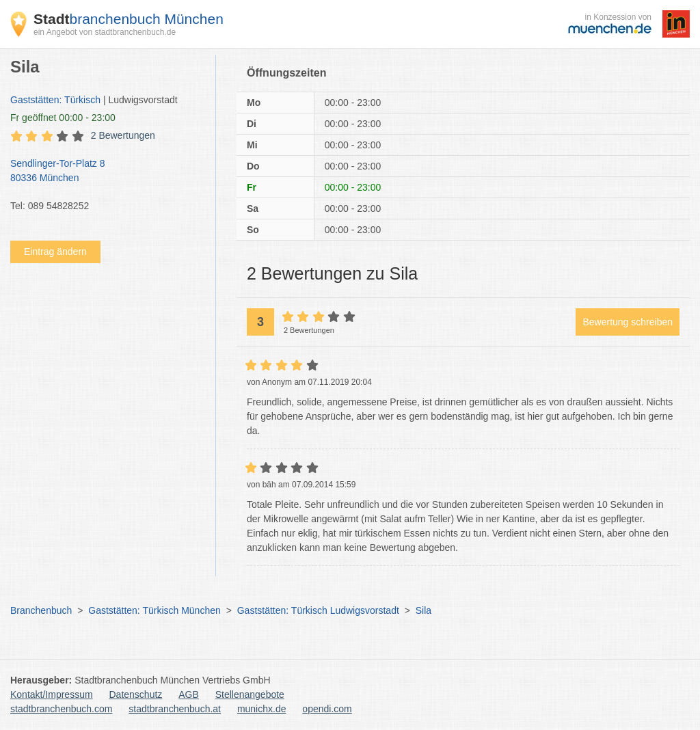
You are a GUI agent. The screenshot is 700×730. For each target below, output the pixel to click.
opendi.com (327, 709)
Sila (423, 610)
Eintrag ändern (55, 252)
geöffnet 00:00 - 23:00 (63, 118)
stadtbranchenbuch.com (61, 709)
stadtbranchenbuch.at (175, 709)
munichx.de (262, 709)
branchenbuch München (129, 19)
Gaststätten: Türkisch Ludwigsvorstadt (318, 610)
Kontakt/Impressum (52, 694)
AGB (189, 694)
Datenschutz (136, 694)
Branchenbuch (41, 610)
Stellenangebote (250, 694)
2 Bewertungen (123, 135)
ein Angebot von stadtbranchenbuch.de (105, 32)
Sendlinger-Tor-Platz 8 (106, 172)
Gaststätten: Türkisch (55, 100)
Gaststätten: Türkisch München (154, 610)
